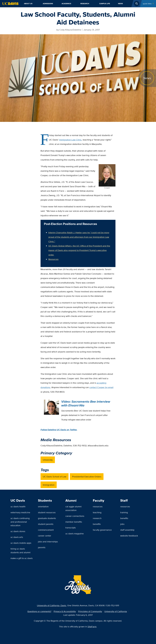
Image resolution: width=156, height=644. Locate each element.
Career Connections (75, 516)
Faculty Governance (102, 530)
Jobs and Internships (48, 542)
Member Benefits (74, 522)
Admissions (48, 4)
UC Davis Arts (17, 537)
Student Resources (47, 512)
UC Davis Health (18, 506)
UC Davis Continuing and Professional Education (20, 522)
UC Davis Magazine (75, 533)
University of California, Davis (52, 605)
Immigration (49, 485)
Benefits (97, 524)
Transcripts (71, 528)
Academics (66, 4)
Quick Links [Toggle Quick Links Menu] (147, 4)
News (120, 4)
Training (124, 512)
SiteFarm (92, 627)
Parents (42, 547)
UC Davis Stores (18, 531)
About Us (28, 4)
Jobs (122, 524)
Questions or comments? (39, 611)
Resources (53, 259)
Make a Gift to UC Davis (22, 558)
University (48, 460)
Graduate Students (47, 518)
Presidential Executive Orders (87, 477)
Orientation (43, 506)
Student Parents (46, 524)
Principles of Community (90, 611)
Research (85, 4)
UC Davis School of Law (55, 477)
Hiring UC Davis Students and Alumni (20, 550)
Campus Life (105, 4)
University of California (116, 611)
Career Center (45, 536)
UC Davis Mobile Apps (21, 543)
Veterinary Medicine (20, 512)
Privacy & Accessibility (65, 611)
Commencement (46, 530)
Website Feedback (129, 536)
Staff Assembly (127, 530)
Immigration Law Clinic (70, 140)
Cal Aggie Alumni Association (73, 508)
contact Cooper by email (101, 387)
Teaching (97, 512)
